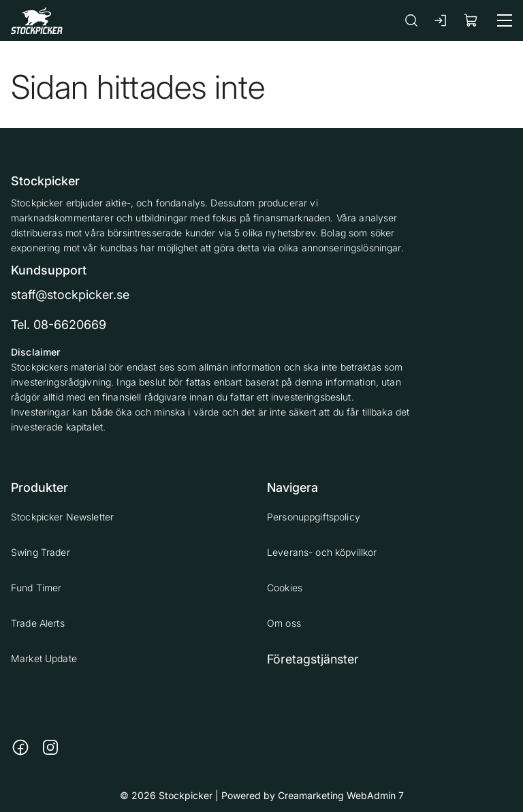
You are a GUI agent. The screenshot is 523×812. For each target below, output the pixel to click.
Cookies (285, 588)
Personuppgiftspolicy (314, 517)
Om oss (284, 623)
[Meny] (505, 20)
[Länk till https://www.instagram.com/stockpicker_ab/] (50, 747)
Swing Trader (41, 552)
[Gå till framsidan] (37, 20)
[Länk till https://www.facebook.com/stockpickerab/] (20, 747)
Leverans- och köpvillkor (322, 552)
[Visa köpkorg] (471, 20)
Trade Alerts (38, 623)
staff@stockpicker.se (70, 295)
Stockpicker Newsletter (62, 517)
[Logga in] (441, 20)
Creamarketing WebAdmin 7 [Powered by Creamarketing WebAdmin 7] (341, 795)
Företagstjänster (313, 659)
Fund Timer (36, 588)
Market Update (44, 658)
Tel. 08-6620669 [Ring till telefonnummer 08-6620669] (59, 325)
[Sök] (411, 20)
